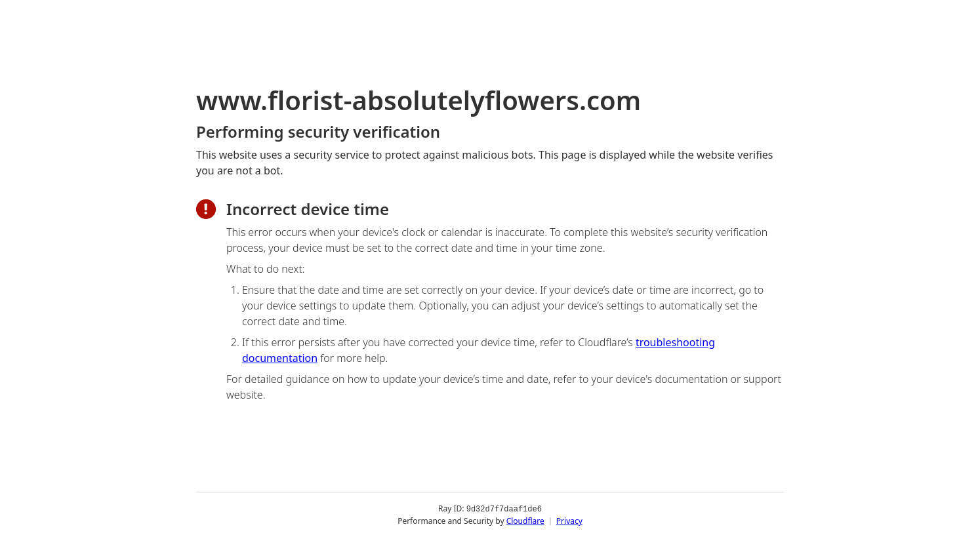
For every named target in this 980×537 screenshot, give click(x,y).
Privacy (569, 520)
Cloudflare (525, 520)
